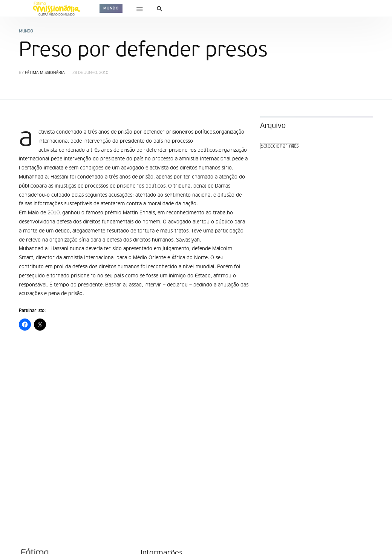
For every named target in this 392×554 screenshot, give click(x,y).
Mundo (111, 8)
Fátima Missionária (45, 73)
